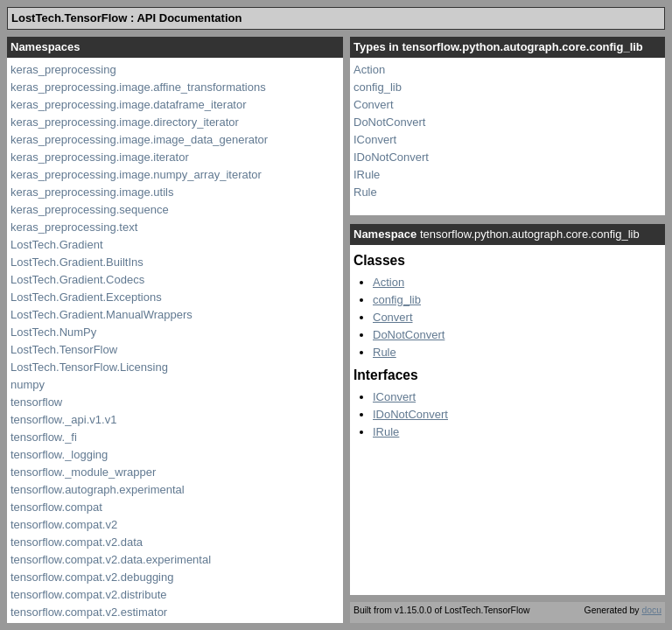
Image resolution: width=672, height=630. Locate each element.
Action (369, 70)
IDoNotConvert (391, 157)
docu (651, 610)
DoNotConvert (389, 122)
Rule (365, 192)
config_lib (378, 87)
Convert (374, 105)
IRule (367, 175)
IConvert (375, 140)
